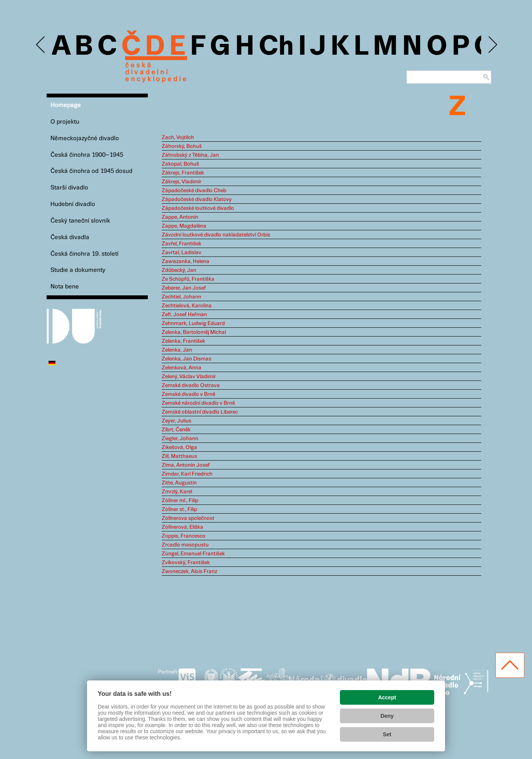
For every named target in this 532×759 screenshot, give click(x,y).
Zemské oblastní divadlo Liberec (200, 412)
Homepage (66, 105)
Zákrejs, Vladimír (182, 182)
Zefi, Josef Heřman (184, 315)
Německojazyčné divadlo (85, 138)
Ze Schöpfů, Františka (188, 279)
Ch (276, 47)
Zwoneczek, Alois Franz (189, 571)
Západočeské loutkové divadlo (198, 208)
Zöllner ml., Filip (180, 501)
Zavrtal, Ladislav (182, 253)
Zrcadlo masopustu (185, 545)
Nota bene (65, 287)
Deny (387, 716)
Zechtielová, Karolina (187, 306)
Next (492, 45)
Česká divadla (70, 237)
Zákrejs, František (183, 173)
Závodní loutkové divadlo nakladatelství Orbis (216, 235)
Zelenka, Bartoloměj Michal (194, 332)
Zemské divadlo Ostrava (191, 385)
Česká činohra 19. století (84, 254)
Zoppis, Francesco (184, 536)
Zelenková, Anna (182, 368)
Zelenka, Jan (177, 350)
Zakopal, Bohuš (180, 164)
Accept (387, 697)
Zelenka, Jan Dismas (187, 359)
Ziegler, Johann (180, 439)
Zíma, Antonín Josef (186, 465)
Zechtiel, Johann (182, 297)
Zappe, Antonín (180, 217)
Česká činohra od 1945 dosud (91, 171)
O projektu (65, 122)
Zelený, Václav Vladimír (189, 377)
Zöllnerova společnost (188, 518)
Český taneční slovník (80, 221)
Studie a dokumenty (78, 270)
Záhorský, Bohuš (182, 146)
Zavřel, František (182, 244)
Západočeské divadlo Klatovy (197, 199)
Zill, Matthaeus (179, 456)
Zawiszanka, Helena (186, 261)
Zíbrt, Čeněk (176, 430)
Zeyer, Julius (176, 421)
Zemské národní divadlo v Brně (198, 403)
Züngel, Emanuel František (193, 554)
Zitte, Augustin (179, 483)
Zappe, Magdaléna (184, 226)
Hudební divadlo (73, 204)
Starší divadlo (69, 188)
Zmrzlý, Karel (177, 492)
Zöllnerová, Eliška (182, 527)
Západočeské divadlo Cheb (194, 191)
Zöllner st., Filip (179, 509)
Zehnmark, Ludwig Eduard (193, 323)
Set (387, 734)
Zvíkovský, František (186, 563)
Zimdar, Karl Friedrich (187, 474)
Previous (41, 45)
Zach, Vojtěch (178, 137)
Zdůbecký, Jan (179, 270)
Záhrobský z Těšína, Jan (190, 155)
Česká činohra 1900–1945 (87, 155)
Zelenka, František (183, 341)
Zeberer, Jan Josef (184, 288)
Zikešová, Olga (179, 447)
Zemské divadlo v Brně (188, 394)
